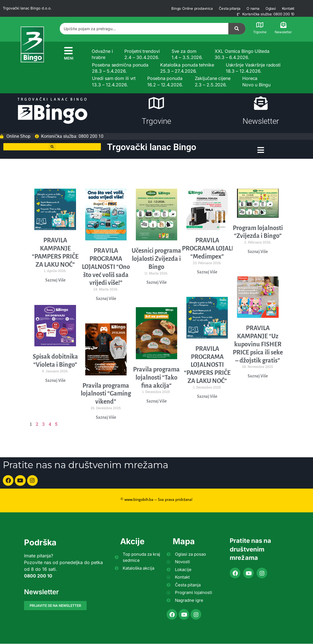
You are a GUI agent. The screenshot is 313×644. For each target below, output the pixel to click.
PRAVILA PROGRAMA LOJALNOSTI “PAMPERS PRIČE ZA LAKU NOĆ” (207, 365)
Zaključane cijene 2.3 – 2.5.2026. (213, 81)
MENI (69, 58)
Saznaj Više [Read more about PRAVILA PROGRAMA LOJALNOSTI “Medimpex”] (207, 272)
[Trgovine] (260, 25)
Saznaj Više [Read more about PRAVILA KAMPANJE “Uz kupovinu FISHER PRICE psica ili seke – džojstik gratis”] (258, 376)
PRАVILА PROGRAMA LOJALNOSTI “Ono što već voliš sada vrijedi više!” (106, 267)
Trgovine (260, 32)
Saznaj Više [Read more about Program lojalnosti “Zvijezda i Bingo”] (258, 252)
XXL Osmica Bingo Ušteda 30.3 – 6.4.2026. (242, 54)
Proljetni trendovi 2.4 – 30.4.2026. (142, 54)
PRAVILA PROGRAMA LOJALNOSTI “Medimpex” (215, 249)
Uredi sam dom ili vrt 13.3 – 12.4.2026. (114, 81)
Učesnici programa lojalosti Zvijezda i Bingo (156, 259)
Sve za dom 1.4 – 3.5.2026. (187, 54)
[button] (52, 148)
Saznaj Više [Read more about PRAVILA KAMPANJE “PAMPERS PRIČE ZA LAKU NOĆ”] (55, 280)
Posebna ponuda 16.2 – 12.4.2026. (165, 81)
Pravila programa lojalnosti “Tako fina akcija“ (156, 378)
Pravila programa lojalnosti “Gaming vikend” (106, 394)
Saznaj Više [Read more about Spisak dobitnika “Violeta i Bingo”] (55, 381)
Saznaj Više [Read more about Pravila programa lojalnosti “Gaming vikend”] (106, 418)
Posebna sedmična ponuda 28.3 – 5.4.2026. (120, 68)
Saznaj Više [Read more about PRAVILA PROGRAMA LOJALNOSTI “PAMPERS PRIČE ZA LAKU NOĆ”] (207, 397)
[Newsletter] (283, 25)
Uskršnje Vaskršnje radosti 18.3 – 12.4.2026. (253, 68)
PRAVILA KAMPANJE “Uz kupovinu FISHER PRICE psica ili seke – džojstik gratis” (258, 345)
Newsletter (283, 32)
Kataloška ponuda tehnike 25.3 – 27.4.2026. (187, 68)
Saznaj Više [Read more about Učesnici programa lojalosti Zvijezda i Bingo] (156, 283)
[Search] (237, 29)
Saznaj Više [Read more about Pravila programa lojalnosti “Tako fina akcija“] (156, 401)
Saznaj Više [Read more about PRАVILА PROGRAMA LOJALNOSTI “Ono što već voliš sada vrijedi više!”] (106, 299)
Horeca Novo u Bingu (256, 81)
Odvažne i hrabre (102, 54)
